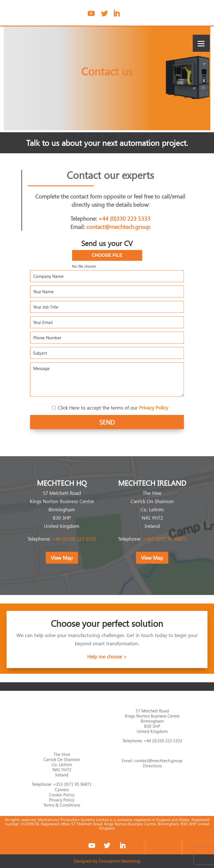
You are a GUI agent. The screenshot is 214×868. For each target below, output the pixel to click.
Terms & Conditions (62, 805)
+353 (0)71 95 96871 (165, 539)
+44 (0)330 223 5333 (124, 218)
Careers (62, 790)
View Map (62, 558)
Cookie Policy (62, 795)
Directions (152, 766)
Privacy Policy (62, 800)
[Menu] (201, 43)
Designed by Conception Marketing (107, 861)
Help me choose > (107, 657)
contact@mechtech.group (118, 226)
